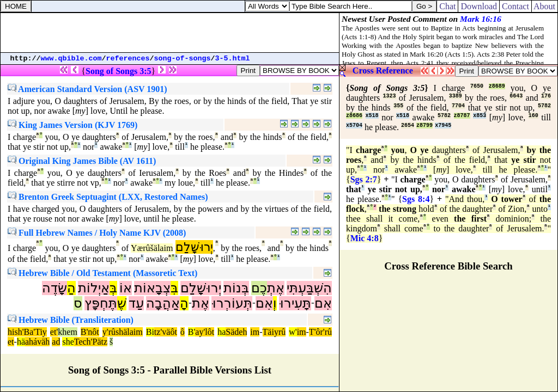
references (128, 59)
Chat (447, 6)
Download (479, 6)
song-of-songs (183, 59)
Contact (515, 6)
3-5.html (233, 59)
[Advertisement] (170, 33)
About (545, 6)
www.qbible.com (71, 59)
